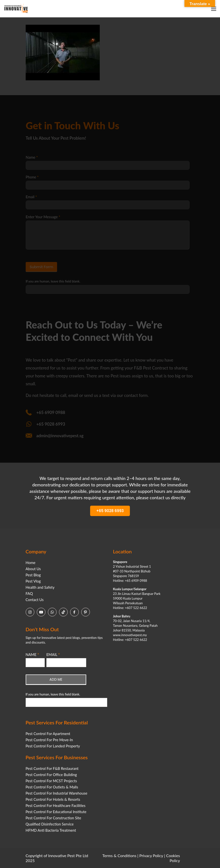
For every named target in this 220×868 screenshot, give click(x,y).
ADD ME (56, 679)
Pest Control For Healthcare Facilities (56, 805)
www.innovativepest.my (130, 635)
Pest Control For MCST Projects (51, 781)
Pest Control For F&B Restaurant (52, 768)
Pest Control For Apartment (48, 734)
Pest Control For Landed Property (53, 746)
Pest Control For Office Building (51, 775)
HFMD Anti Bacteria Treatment (51, 830)
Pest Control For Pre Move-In (49, 740)
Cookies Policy (173, 858)
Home (31, 563)
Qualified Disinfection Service (50, 824)
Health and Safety (40, 587)
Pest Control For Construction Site (53, 818)
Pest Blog (33, 575)
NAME (32, 654)
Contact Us (35, 600)
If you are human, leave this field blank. (53, 694)
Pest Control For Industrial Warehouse (57, 793)
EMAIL (53, 654)
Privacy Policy (151, 856)
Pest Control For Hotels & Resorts (53, 799)
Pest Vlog (33, 581)
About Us (33, 569)
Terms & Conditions (120, 856)
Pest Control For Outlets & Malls (52, 787)
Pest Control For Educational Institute (56, 812)
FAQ (29, 593)
